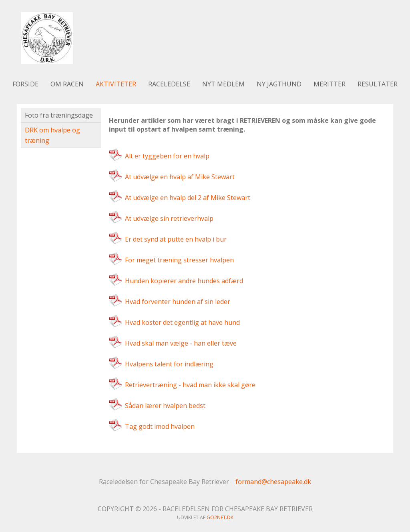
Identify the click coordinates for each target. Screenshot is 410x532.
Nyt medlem (223, 84)
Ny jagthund (279, 84)
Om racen (67, 84)
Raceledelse (169, 84)
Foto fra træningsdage (59, 115)
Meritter (330, 84)
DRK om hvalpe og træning (52, 135)
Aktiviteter (116, 84)
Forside (25, 84)
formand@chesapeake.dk (273, 482)
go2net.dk (220, 517)
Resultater (378, 84)
